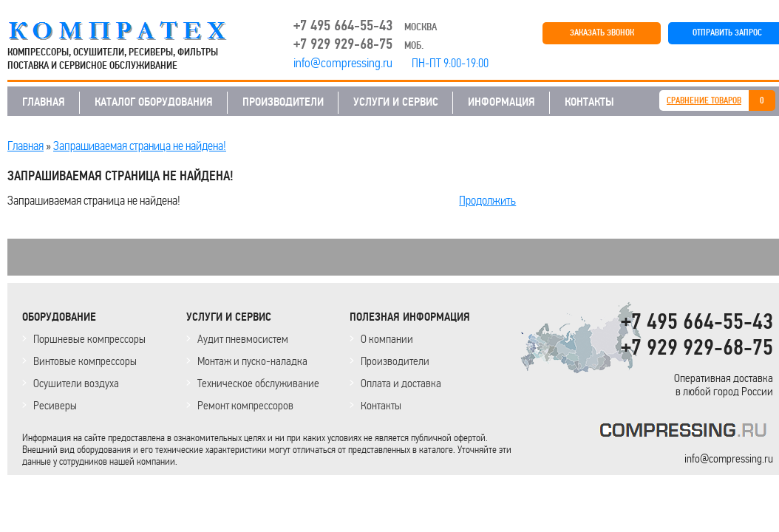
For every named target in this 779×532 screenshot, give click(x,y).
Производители (395, 361)
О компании (387, 339)
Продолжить (487, 200)
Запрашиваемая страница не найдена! (140, 146)
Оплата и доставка (401, 383)
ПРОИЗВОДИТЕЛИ (283, 102)
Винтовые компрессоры (85, 361)
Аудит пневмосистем (243, 339)
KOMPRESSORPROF (686, 433)
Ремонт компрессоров (245, 405)
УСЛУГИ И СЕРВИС (396, 102)
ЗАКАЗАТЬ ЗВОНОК (602, 33)
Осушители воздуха (76, 383)
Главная (25, 146)
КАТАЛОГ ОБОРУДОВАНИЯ (154, 102)
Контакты (381, 405)
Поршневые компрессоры (89, 339)
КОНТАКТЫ (589, 102)
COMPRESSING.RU (131, 31)
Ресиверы (55, 405)
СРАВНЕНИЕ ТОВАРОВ (704, 101)
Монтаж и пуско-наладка (252, 361)
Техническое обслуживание (258, 383)
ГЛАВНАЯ (44, 102)
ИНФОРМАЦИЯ (501, 102)
